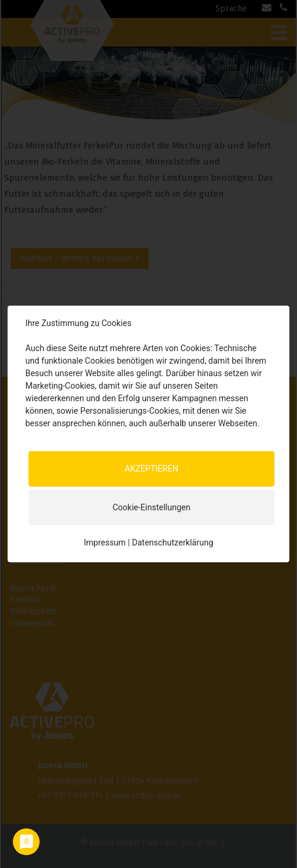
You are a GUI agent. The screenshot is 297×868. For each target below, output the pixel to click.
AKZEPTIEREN (151, 469)
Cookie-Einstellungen (151, 507)
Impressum (104, 542)
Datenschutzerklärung (172, 542)
